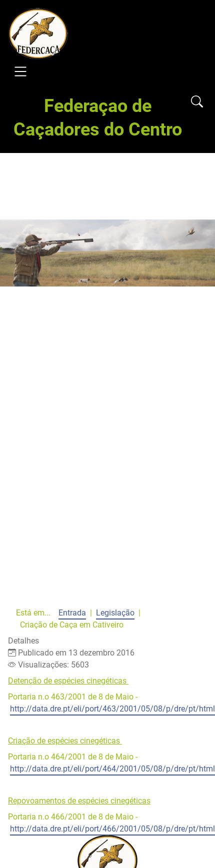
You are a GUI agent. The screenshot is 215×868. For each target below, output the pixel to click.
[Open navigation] (20, 73)
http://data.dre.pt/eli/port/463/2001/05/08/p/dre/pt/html (112, 709)
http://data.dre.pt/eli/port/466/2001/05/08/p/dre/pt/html (112, 829)
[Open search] (197, 102)
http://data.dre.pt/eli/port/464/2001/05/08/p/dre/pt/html (112, 769)
